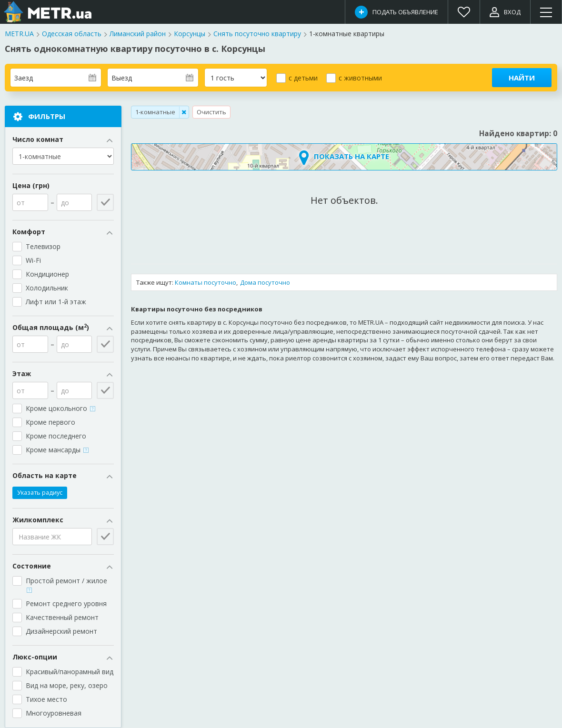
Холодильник (47, 288)
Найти (522, 78)
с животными (360, 78)
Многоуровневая (54, 713)
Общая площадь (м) (63, 328)
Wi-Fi (33, 260)
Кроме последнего (56, 436)
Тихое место (46, 699)
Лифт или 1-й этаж (56, 302)
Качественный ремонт (62, 617)
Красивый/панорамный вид (70, 672)
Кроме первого (50, 422)
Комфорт (63, 232)
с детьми (303, 78)
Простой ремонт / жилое (67, 584)
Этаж (63, 374)
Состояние (63, 566)
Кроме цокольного (60, 408)
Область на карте (63, 476)
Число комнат (63, 140)
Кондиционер (47, 274)
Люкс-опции (63, 657)
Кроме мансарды (57, 450)
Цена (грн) (31, 185)
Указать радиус (40, 493)
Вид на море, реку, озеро (67, 685)
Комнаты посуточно (206, 282)
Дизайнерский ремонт (61, 631)
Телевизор (43, 246)
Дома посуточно (265, 282)
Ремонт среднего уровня (66, 603)
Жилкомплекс (63, 520)
